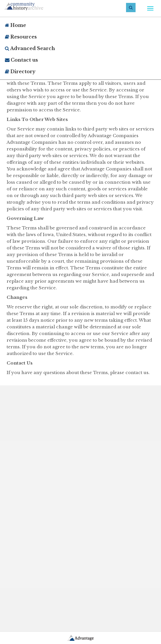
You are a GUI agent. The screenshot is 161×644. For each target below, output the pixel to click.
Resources (21, 37)
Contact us (21, 60)
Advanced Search (30, 48)
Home (15, 25)
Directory (20, 71)
